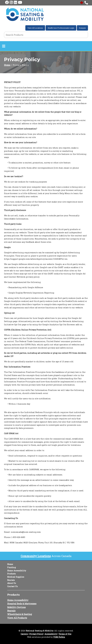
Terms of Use (65, 634)
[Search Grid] (46, 35)
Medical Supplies (16, 577)
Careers (24, 634)
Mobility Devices (16, 607)
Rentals (11, 580)
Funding (12, 567)
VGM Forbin (59, 637)
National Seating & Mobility (39, 631)
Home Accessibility (17, 571)
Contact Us (12, 586)
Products (11, 574)
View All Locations (35, 28)
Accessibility (51, 634)
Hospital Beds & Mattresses (22, 604)
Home (7, 65)
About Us (12, 583)
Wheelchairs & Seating (20, 614)
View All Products (17, 618)
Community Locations (36, 556)
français (82, 28)
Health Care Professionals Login (61, 28)
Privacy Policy (36, 634)
